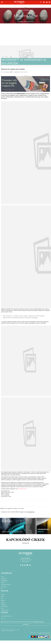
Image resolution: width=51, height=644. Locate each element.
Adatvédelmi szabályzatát (39, 622)
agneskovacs (10, 508)
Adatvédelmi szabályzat (6, 585)
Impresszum (4, 587)
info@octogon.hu (26, 561)
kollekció (15, 508)
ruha (19, 508)
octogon (22, 508)
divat (6, 508)
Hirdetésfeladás (4, 581)
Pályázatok (3, 604)
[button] (41, 2)
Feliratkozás (26, 624)
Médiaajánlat (4, 579)
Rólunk (3, 577)
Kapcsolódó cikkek (25, 540)
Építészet (3, 594)
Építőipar (3, 600)
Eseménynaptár (4, 606)
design (3, 508)
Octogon (8, 72)
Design (11, 57)
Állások (3, 608)
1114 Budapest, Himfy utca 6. (26, 560)
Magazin (3, 602)
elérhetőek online (22, 489)
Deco (2, 598)
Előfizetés (3, 583)
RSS (2, 589)
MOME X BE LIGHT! (5, 610)
